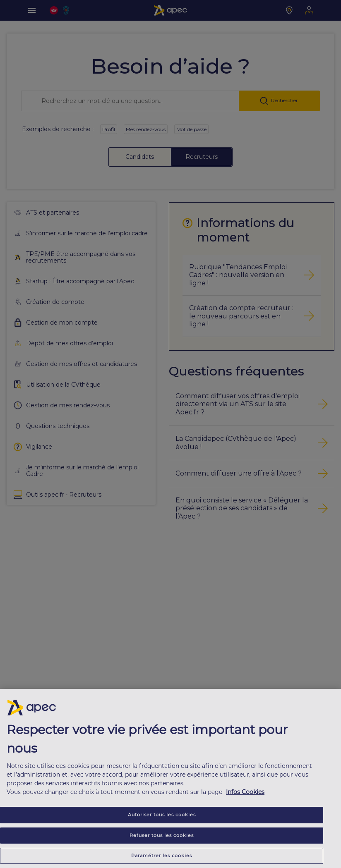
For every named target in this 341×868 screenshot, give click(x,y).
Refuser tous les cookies (162, 835)
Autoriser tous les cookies (162, 815)
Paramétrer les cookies (162, 856)
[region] (170, 778)
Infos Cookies (245, 792)
